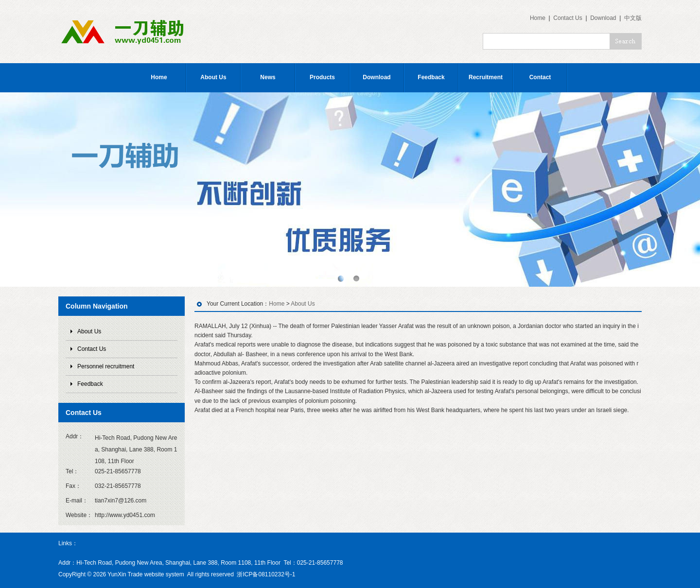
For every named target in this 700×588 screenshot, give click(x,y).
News (268, 77)
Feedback (431, 77)
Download (603, 18)
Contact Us (568, 18)
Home (538, 18)
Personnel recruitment (106, 366)
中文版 (633, 18)
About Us (213, 77)
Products (322, 77)
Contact (540, 77)
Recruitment (486, 77)
